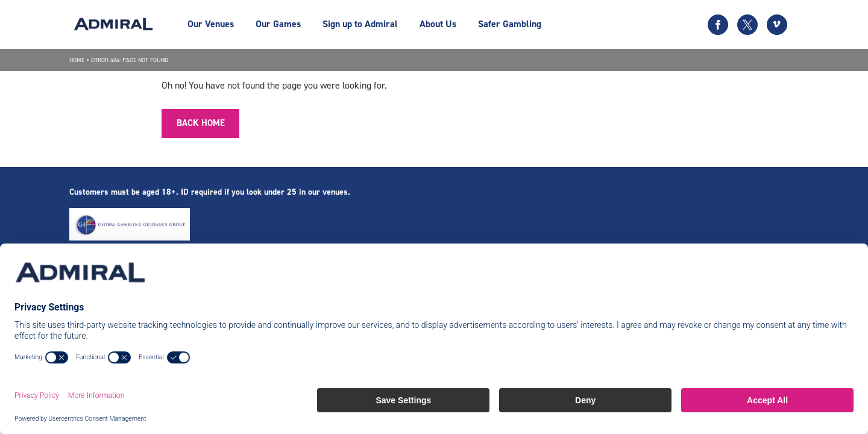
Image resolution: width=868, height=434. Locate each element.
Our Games (278, 24)
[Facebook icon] (718, 25)
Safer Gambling (510, 24)
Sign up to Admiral (360, 24)
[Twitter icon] (747, 25)
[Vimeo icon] (777, 25)
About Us (438, 24)
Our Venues (211, 24)
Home (77, 60)
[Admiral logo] (113, 24)
